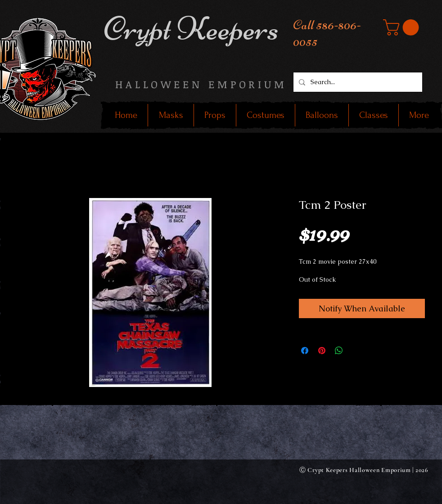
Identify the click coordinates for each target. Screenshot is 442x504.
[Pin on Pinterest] (322, 351)
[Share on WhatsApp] (339, 351)
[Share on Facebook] (305, 351)
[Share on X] (356, 351)
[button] (403, 27)
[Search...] (357, 82)
